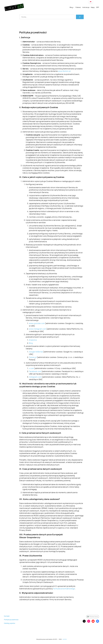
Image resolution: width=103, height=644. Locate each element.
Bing (31, 343)
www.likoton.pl (64, 71)
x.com (32, 368)
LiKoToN (65, 639)
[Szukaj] (80, 17)
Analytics (33, 340)
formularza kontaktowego (64, 589)
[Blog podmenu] (74, 7)
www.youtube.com (37, 323)
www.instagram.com (38, 329)
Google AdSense (36, 352)
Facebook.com (35, 371)
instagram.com (35, 377)
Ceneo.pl (33, 357)
